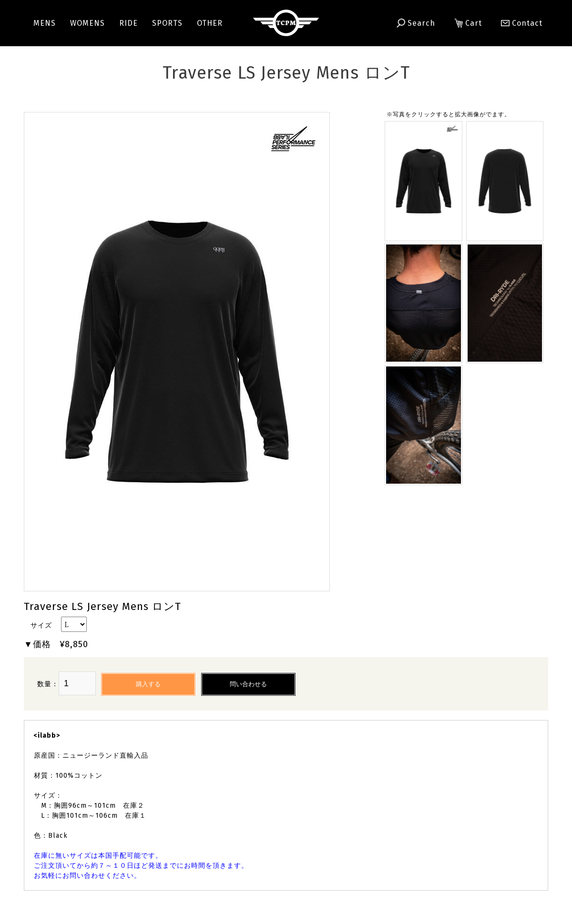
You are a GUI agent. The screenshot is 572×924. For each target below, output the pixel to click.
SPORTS (167, 23)
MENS (45, 23)
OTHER (210, 23)
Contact (517, 23)
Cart (468, 23)
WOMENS (87, 23)
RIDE (128, 23)
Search (416, 23)
